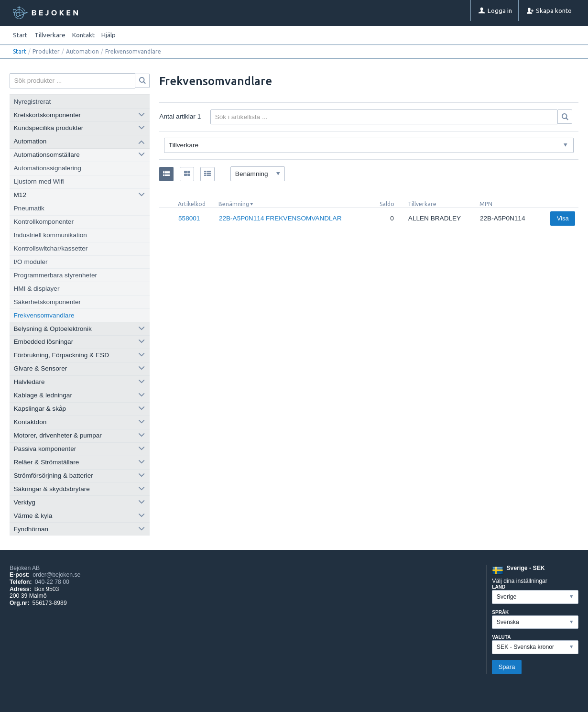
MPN (486, 204)
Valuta (501, 637)
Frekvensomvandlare (44, 315)
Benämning (234, 204)
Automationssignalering (48, 168)
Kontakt (83, 35)
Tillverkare (422, 204)
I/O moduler (31, 262)
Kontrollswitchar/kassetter (51, 248)
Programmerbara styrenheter (56, 275)
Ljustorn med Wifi (39, 181)
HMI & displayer (37, 289)
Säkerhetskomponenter (48, 302)
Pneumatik (29, 208)
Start (20, 35)
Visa (563, 218)
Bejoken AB (25, 568)
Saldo (387, 204)
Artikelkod (192, 204)
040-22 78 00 (52, 582)
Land (499, 587)
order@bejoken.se (56, 575)
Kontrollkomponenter (44, 222)
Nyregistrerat (33, 102)
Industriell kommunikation (50, 235)
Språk (500, 612)
